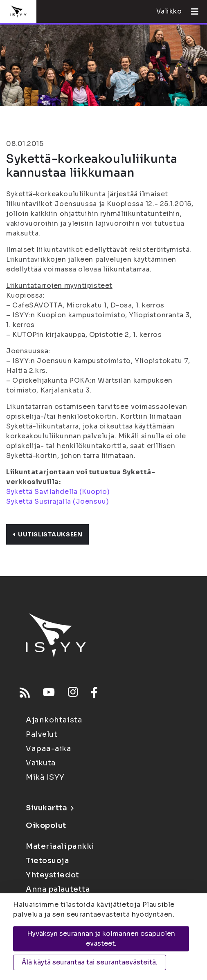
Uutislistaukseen (47, 534)
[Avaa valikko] (191, 11)
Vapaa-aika (49, 749)
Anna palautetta (58, 889)
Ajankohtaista (54, 720)
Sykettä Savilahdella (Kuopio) (58, 492)
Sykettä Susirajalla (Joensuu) (57, 501)
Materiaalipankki (60, 846)
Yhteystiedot (53, 875)
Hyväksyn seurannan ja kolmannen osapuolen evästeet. (101, 939)
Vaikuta (41, 763)
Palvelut (42, 734)
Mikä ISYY (45, 777)
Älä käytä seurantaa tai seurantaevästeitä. (90, 962)
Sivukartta (49, 808)
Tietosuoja (47, 861)
